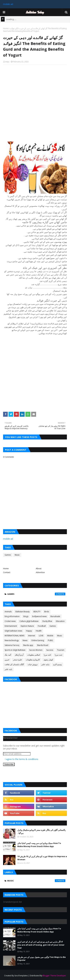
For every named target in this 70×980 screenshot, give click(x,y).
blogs (26, 616)
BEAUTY (37, 612)
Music (17, 555)
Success (50, 650)
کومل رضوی (48, 660)
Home (6, 28)
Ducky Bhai (47, 621)
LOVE (41, 636)
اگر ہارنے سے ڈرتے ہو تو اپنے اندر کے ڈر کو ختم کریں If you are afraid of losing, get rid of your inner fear (41, 945)
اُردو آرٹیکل (19, 655)
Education (60, 621)
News (25, 640)
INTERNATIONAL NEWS (14, 636)
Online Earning (38, 640)
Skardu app (28, 645)
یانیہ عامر (8, 669)
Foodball (42, 626)
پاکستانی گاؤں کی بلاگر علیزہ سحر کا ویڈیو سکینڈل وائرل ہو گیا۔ (41, 832)
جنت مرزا (59, 655)
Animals (8, 612)
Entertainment (11, 626)
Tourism (61, 650)
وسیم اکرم (57, 664)
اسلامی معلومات (34, 655)
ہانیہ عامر (45, 664)
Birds (47, 612)
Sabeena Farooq (12, 645)
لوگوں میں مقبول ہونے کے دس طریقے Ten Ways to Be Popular (42, 959)
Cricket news (10, 621)
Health (39, 631)
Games (8, 555)
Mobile (50, 636)
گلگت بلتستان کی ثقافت (14, 664)
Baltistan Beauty (23, 612)
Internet (32, 636)
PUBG (50, 640)
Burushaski (55, 616)
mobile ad (8, 4)
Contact (7, 572)
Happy (29, 631)
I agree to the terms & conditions (22, 759)
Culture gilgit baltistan (29, 621)
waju (7, 62)
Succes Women (36, 650)
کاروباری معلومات (33, 660)
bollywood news (39, 616)
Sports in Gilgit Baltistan (15, 650)
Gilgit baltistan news (13, 631)
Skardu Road (43, 645)
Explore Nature (27, 626)
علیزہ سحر (18, 660)
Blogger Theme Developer (54, 976)
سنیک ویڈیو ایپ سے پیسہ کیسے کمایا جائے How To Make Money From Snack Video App (39, 845)
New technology (12, 640)
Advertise (40, 572)
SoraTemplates (21, 976)
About (39, 568)
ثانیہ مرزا (47, 655)
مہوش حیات (33, 664)
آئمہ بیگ (8, 655)
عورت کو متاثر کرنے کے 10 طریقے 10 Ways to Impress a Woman (42, 858)
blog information (12, 616)
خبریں (7, 660)
